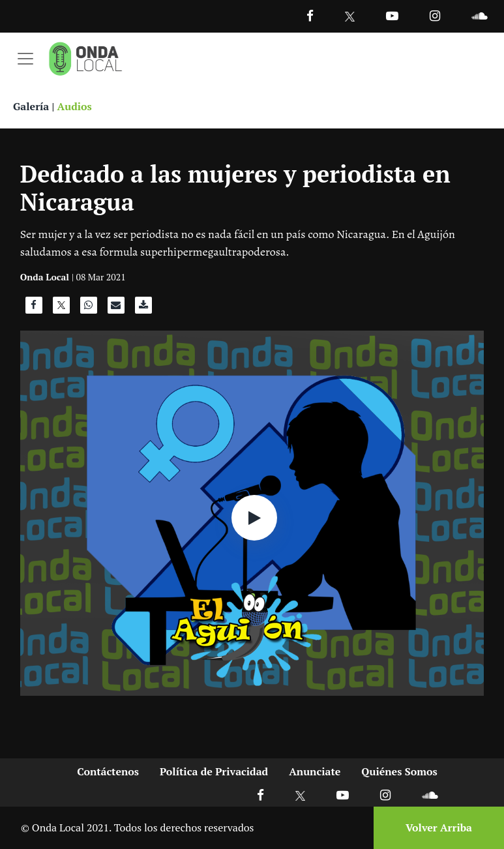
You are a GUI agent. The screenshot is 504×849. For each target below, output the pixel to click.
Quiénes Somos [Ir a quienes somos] (399, 771)
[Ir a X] (300, 795)
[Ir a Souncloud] (479, 15)
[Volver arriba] (435, 828)
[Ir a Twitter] (350, 17)
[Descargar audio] (143, 308)
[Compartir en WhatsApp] (89, 308)
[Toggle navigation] (25, 59)
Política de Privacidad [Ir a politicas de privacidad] (214, 771)
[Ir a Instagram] (435, 15)
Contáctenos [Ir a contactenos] (108, 771)
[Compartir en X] (61, 308)
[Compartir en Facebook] (34, 308)
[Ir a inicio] (85, 59)
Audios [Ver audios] (75, 106)
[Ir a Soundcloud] (430, 795)
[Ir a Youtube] (392, 15)
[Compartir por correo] (116, 308)
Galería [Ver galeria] (31, 106)
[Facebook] (310, 15)
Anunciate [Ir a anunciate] (315, 771)
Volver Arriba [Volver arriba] (439, 827)
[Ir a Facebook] (260, 795)
